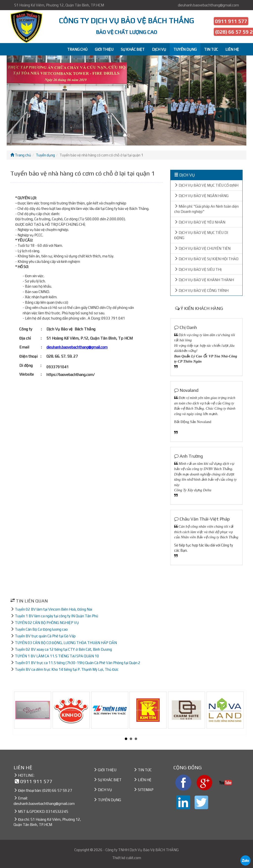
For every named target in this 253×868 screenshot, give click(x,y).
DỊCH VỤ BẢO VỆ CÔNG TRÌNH (201, 290)
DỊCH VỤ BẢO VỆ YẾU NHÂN (200, 222)
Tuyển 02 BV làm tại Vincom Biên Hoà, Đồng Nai (53, 609)
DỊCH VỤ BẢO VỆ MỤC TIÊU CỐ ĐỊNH (206, 185)
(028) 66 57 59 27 (57, 790)
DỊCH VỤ (159, 49)
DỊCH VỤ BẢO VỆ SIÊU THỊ (198, 269)
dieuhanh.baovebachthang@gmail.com (208, 5)
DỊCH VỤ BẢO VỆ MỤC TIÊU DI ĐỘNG (201, 235)
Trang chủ (21, 155)
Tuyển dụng (45, 155)
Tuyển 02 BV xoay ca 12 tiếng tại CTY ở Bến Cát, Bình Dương (63, 649)
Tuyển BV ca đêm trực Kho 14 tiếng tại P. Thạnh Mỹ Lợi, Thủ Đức (67, 669)
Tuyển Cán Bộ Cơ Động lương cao (41, 629)
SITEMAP (146, 790)
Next (241, 713)
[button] (25, 100)
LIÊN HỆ (232, 49)
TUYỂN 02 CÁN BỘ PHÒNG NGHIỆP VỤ (47, 623)
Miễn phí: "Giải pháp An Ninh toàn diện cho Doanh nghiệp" (206, 209)
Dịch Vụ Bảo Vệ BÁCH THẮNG (154, 850)
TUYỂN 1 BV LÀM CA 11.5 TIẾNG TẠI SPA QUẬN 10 (57, 656)
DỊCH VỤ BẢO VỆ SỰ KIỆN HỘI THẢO (206, 259)
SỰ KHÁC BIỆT (133, 49)
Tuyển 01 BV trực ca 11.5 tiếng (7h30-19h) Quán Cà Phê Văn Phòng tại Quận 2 (78, 663)
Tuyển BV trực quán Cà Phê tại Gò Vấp (45, 636)
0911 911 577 (231, 21)
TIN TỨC (211, 49)
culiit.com (134, 858)
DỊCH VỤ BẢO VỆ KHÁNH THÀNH (204, 280)
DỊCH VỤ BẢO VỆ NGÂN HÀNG (201, 196)
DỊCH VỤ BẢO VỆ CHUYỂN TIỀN (202, 248)
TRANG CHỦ (77, 49)
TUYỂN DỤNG (185, 49)
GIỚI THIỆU (104, 49)
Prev (21, 713)
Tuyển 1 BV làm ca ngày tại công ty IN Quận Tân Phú (56, 616)
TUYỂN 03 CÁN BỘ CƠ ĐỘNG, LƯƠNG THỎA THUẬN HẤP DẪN (66, 643)
